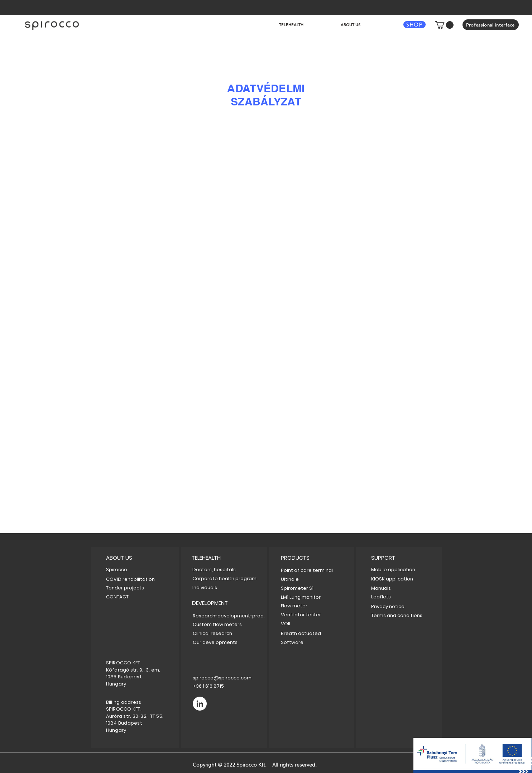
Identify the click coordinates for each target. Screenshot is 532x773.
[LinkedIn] (200, 704)
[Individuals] (217, 587)
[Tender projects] (125, 588)
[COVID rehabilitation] (130, 579)
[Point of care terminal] (313, 570)
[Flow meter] (306, 606)
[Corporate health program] (224, 578)
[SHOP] (414, 25)
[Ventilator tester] (313, 615)
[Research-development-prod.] (229, 616)
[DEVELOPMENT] (232, 603)
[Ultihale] (292, 579)
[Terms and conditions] (406, 615)
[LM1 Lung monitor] (310, 597)
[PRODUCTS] (296, 558)
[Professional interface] (491, 25)
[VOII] (313, 624)
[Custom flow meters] (221, 624)
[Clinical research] (218, 633)
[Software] (313, 642)
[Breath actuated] (313, 633)
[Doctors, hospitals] (226, 570)
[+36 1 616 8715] (221, 686)
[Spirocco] (117, 570)
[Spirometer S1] (300, 588)
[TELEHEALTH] (232, 558)
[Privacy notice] (399, 606)
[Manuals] (390, 588)
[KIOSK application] (401, 579)
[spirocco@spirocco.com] (222, 678)
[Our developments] (218, 642)
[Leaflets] (390, 597)
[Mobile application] (395, 570)
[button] (444, 25)
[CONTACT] (119, 597)
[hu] (52, 25)
